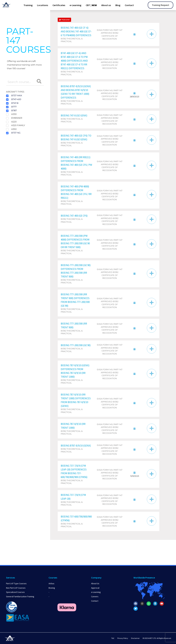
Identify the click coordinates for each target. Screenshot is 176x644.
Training (28, 5)
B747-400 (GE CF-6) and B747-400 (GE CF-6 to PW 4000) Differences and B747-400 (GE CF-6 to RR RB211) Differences (74, 61)
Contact (129, 5)
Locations (43, 5)
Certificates (59, 5)
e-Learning (75, 5)
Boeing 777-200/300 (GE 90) (76, 345)
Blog (118, 5)
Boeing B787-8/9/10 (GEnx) (76, 446)
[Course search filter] (21, 82)
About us (106, 5)
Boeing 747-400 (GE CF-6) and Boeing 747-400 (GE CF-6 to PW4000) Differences (76, 31)
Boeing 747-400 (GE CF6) (74, 216)
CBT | (91, 5)
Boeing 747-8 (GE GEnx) (74, 115)
